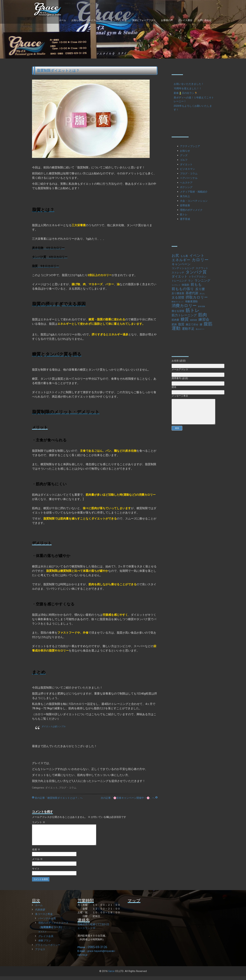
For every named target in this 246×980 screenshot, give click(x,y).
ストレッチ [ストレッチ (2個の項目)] (178, 273)
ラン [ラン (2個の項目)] (191, 281)
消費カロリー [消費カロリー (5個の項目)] (184, 306)
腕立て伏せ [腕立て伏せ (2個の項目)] (192, 324)
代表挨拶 (40, 913)
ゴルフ (184, 160)
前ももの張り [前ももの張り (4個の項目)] (183, 289)
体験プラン (45, 944)
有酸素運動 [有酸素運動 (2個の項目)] (191, 301)
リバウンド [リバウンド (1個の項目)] (176, 285)
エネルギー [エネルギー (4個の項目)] (181, 260)
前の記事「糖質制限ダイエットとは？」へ (57, 798)
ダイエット (51, 788)
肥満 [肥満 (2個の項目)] (174, 324)
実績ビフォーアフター (144, 20)
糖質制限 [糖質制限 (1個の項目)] (194, 320)
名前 (36, 853)
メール (37, 863)
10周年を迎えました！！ (188, 88)
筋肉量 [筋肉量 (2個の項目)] (175, 320)
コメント (39, 822)
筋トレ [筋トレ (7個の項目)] (193, 310)
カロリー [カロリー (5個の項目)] (200, 260)
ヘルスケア (186, 183)
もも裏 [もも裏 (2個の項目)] (184, 256)
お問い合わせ (205, 20)
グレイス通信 (185, 20)
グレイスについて (96, 20)
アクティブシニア (190, 146)
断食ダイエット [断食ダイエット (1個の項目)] (178, 302)
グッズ (184, 155)
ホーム (63, 20)
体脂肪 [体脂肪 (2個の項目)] (185, 285)
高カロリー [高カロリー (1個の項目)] (200, 329)
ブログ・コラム (68, 788)
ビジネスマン (187, 169)
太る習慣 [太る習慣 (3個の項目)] (178, 297)
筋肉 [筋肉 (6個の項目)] (203, 315)
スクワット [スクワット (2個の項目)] (202, 268)
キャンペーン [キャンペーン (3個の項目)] (181, 264)
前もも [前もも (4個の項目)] (196, 285)
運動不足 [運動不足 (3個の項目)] (188, 329)
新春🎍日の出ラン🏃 (186, 93)
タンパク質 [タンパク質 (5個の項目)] (196, 272)
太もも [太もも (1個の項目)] (202, 294)
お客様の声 (167, 20)
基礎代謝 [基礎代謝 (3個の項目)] (192, 293)
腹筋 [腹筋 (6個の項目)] (208, 324)
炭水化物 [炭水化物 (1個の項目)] (201, 306)
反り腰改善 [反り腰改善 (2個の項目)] (178, 293)
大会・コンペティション (194, 201)
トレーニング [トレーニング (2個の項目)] (179, 281)
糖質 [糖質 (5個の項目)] (185, 319)
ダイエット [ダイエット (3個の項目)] (179, 276)
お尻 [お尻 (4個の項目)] (175, 256)
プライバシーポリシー (48, 949)
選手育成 (185, 219)
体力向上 (185, 196)
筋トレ (184, 214)
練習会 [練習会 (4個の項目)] (204, 320)
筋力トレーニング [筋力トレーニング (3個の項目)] (184, 315)
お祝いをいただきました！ (189, 84)
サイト (36, 872)
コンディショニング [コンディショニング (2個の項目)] (183, 268)
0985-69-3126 (97, 951)
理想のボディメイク (191, 210)
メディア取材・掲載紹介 (194, 192)
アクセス (40, 953)
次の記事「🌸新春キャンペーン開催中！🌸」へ (129, 798)
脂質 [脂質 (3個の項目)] (181, 324)
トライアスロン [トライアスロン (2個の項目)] (198, 277)
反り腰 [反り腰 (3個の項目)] (200, 289)
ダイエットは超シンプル (53, 726)
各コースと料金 (119, 20)
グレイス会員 (46, 940)
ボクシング (186, 187)
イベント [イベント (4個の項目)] (197, 256)
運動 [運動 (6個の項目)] (176, 328)
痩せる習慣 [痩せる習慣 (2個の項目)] (178, 311)
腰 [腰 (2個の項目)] (201, 324)
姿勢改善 (185, 205)
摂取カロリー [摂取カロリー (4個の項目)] (197, 297)
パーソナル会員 (47, 922)
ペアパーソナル (189, 178)
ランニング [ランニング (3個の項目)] (202, 280)
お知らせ (76, 20)
